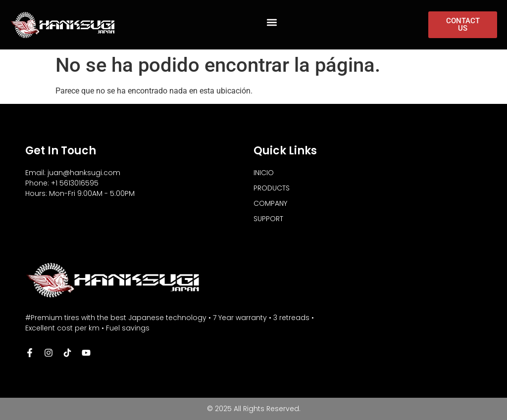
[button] (272, 23)
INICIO (264, 173)
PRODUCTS (272, 188)
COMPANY (270, 203)
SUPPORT (268, 219)
